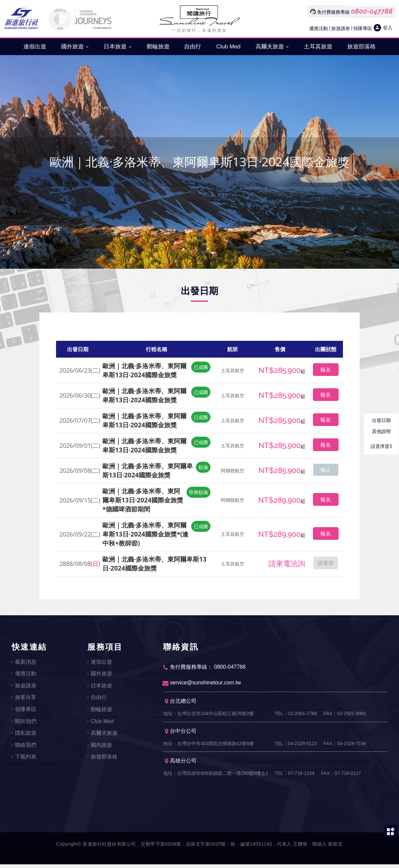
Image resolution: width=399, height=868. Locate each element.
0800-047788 (372, 11)
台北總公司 (181, 703)
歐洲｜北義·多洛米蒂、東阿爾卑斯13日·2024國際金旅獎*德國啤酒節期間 (143, 500)
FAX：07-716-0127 (341, 777)
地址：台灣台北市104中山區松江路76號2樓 (208, 715)
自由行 (193, 47)
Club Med (228, 47)
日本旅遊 (118, 47)
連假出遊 (35, 47)
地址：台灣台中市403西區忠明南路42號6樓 (208, 746)
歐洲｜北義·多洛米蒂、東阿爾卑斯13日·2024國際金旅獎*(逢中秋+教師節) (145, 534)
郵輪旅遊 (158, 47)
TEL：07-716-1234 (294, 777)
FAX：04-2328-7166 (345, 746)
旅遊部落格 (361, 47)
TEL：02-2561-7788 (296, 715)
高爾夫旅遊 (272, 47)
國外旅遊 (75, 47)
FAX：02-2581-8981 (345, 715)
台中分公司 (181, 733)
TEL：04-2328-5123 (296, 746)
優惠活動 (319, 28)
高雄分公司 (181, 764)
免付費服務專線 (333, 12)
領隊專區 (363, 28)
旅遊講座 (341, 28)
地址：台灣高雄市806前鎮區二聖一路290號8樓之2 (216, 777)
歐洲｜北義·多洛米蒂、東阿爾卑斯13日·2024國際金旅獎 (144, 370)
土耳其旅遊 (318, 47)
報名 (326, 370)
